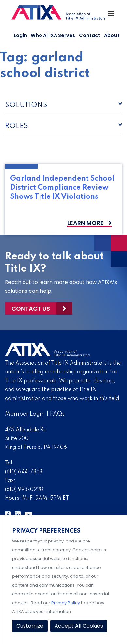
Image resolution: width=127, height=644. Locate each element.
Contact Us (31, 309)
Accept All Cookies (79, 626)
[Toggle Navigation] (112, 15)
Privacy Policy (66, 603)
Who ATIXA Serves (53, 35)
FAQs (57, 414)
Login (20, 35)
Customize (30, 626)
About (112, 35)
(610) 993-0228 (24, 490)
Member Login (25, 414)
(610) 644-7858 (24, 472)
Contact (90, 35)
